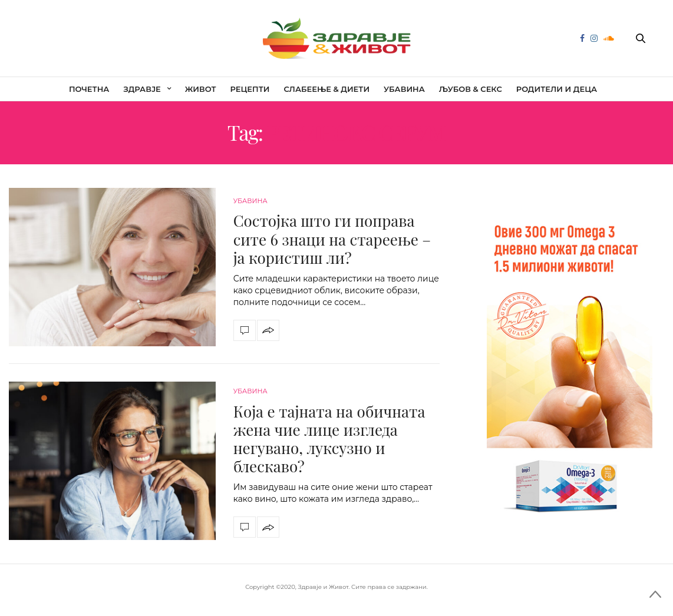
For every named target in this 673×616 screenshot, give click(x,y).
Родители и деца (557, 89)
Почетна (89, 89)
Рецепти (250, 89)
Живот (201, 89)
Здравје (142, 89)
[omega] (570, 364)
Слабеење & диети (326, 89)
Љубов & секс (471, 89)
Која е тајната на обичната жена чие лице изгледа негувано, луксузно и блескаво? (329, 439)
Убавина (404, 89)
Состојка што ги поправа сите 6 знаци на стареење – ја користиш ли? (332, 239)
